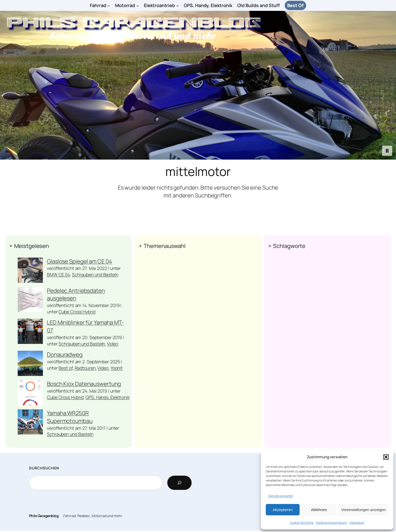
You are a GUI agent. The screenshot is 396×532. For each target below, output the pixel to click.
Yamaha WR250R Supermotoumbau (70, 417)
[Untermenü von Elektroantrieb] (178, 5)
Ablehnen (319, 510)
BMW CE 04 (58, 274)
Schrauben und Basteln (95, 274)
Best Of (295, 5)
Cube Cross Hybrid (77, 312)
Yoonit (117, 368)
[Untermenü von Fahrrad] (109, 5)
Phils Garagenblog (44, 516)
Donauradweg (65, 354)
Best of (65, 368)
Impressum (357, 523)
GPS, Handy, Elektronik (108, 397)
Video (113, 344)
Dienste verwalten (281, 496)
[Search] (179, 483)
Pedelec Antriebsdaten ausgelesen (76, 295)
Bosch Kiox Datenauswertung (84, 384)
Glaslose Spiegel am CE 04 (80, 261)
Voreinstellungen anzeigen (363, 510)
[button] (386, 457)
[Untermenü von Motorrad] (138, 5)
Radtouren (85, 368)
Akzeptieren (283, 510)
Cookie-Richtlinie (302, 523)
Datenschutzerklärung (331, 523)
